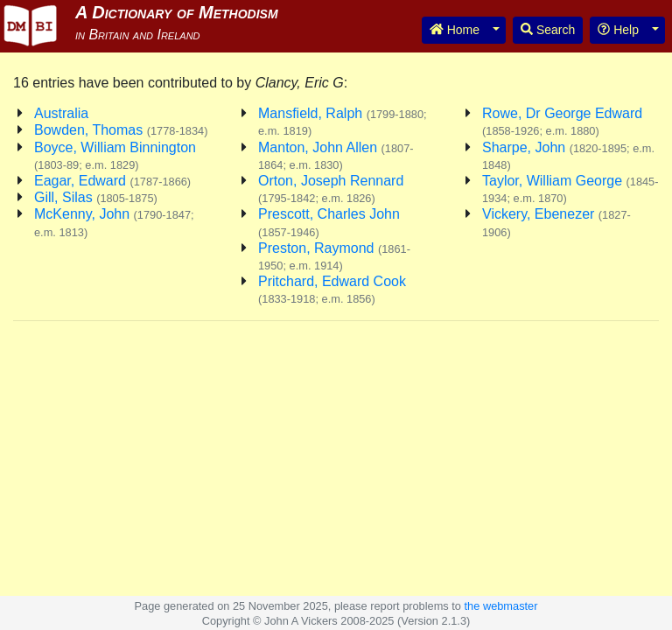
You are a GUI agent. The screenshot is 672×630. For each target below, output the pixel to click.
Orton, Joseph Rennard (331, 189)
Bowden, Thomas (121, 130)
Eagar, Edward (112, 181)
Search (548, 30)
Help (618, 30)
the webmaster (501, 606)
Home (455, 30)
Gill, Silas (96, 197)
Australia (61, 113)
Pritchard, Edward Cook (332, 290)
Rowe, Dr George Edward (562, 122)
